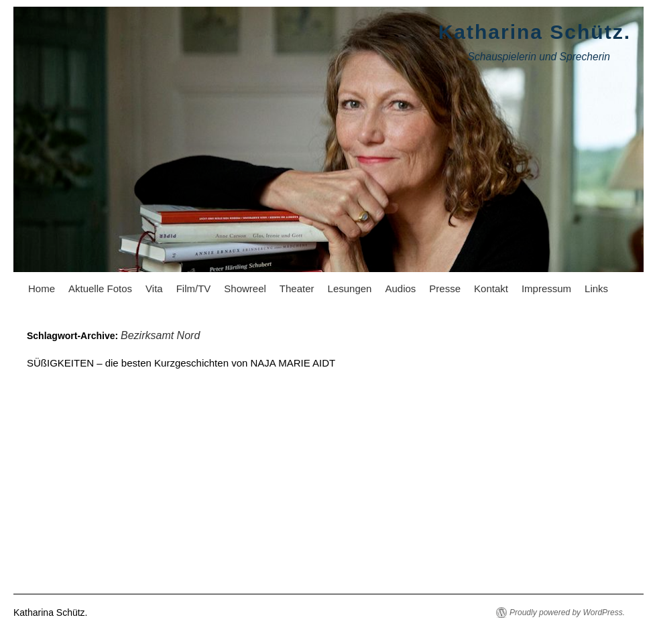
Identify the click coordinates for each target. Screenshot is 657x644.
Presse (445, 288)
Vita (154, 288)
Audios (400, 288)
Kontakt (491, 288)
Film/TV (194, 288)
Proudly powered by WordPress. (567, 613)
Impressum (546, 288)
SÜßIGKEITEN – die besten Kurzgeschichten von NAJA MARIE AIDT (181, 363)
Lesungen (350, 288)
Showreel (245, 288)
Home (42, 288)
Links (596, 288)
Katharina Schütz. (535, 32)
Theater (297, 288)
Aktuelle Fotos (100, 288)
